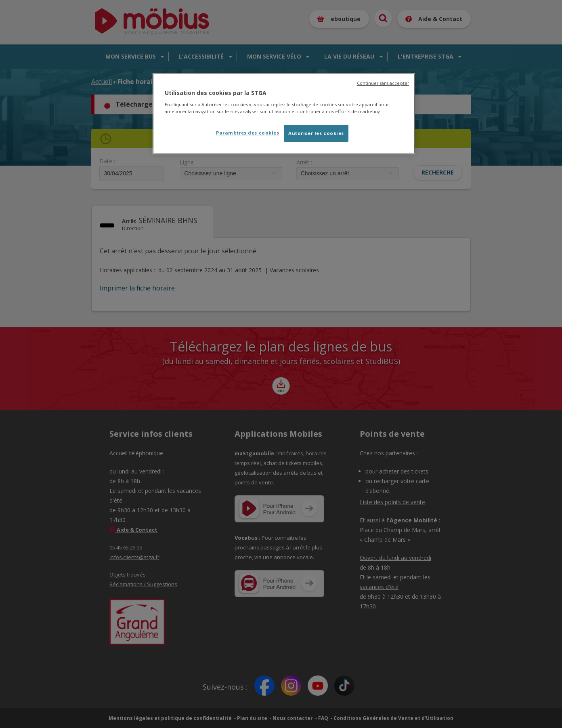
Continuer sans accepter (383, 83)
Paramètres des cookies (248, 133)
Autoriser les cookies (316, 133)
